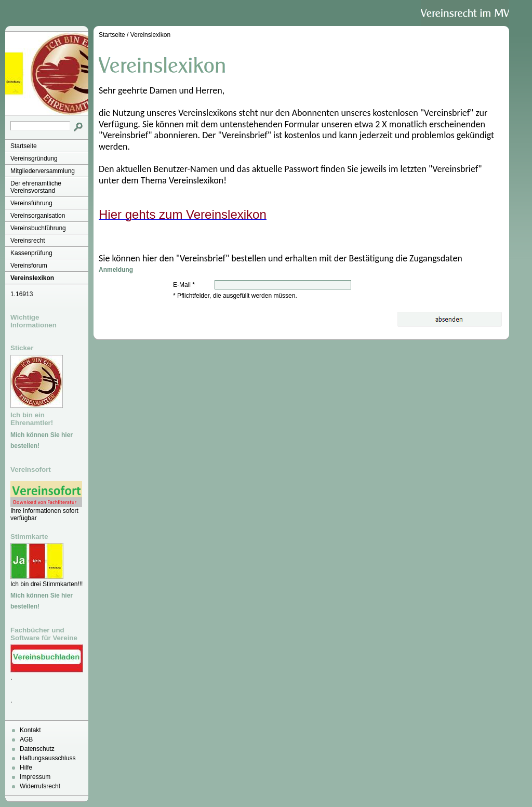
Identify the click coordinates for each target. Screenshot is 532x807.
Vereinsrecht (28, 241)
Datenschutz (37, 749)
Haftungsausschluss (48, 758)
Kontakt (30, 730)
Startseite (24, 146)
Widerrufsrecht (40, 786)
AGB (26, 739)
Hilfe (26, 768)
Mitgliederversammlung (43, 171)
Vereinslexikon (32, 278)
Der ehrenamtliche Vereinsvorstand (36, 187)
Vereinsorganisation (38, 216)
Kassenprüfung (31, 253)
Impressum (35, 777)
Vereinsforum (29, 266)
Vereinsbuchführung (38, 228)
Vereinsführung (31, 203)
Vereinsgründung (34, 158)
